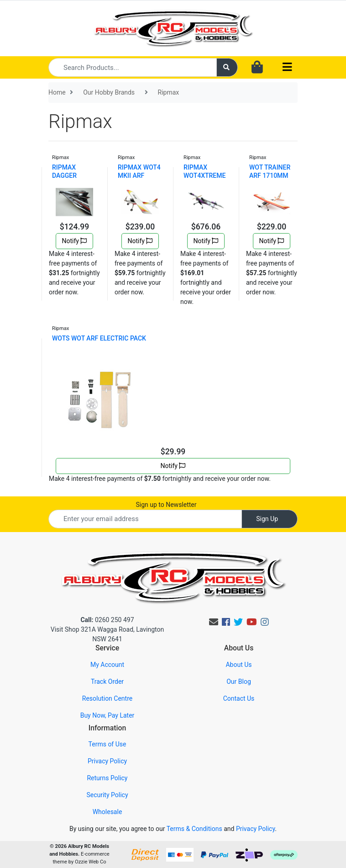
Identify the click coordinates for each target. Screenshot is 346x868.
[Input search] (133, 67)
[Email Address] (145, 519)
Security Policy (107, 795)
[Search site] (227, 67)
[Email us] (214, 622)
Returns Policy (107, 778)
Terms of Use (107, 744)
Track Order (107, 682)
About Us (239, 665)
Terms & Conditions (194, 829)
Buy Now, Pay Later (107, 715)
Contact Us (239, 698)
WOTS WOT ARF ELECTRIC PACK (99, 338)
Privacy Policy (107, 761)
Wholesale (107, 812)
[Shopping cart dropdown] (257, 68)
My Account (107, 665)
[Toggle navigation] (287, 67)
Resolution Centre (107, 698)
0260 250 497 (107, 620)
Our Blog (239, 682)
